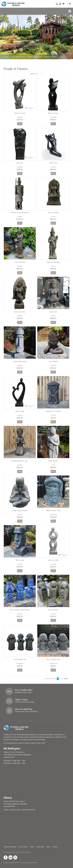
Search (67, 4)
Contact (55, 847)
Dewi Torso (53, 312)
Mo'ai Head (20, 560)
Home (7, 57)
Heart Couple (20, 411)
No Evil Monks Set (53, 659)
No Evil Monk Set (20, 659)
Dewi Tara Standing (53, 262)
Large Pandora (53, 461)
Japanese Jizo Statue (53, 411)
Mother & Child (53, 560)
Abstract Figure (53, 113)
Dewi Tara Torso (20, 312)
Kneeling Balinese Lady (20, 461)
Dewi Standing (20, 262)
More (20, 124)
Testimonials (40, 847)
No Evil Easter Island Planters (20, 610)
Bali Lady (20, 163)
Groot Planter (53, 361)
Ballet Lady (53, 163)
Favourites (63, 4)
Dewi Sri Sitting (53, 212)
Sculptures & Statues (35, 57)
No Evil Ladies (53, 610)
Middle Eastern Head (53, 510)
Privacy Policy (23, 847)
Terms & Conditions (10, 847)
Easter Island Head (20, 361)
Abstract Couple (20, 113)
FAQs (32, 847)
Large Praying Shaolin (20, 510)
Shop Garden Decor (18, 57)
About (48, 847)
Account (60, 4)
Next (66, 679)
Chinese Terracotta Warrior (20, 212)
